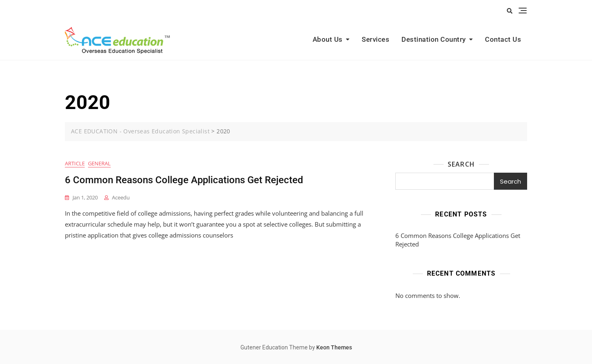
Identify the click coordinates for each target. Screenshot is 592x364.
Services (375, 39)
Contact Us (503, 39)
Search (461, 164)
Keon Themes (334, 347)
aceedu (121, 197)
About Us (328, 39)
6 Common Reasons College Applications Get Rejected (184, 180)
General (99, 163)
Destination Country (434, 39)
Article (75, 163)
